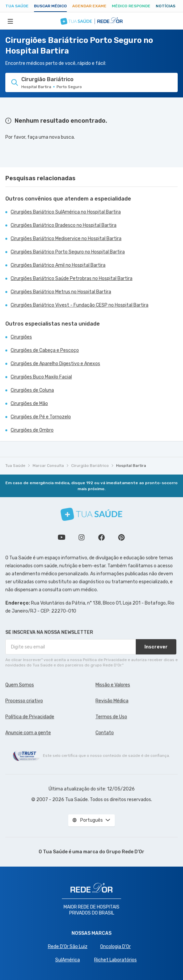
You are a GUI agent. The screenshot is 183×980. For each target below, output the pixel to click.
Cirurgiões (21, 337)
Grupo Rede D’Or (125, 852)
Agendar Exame (89, 6)
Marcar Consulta (48, 466)
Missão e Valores (113, 685)
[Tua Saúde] (91, 514)
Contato (105, 733)
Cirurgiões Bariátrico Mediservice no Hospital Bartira (66, 239)
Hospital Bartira (131, 466)
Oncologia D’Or (115, 947)
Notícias (166, 6)
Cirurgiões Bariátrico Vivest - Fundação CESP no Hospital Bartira (80, 305)
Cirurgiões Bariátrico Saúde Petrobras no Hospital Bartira (72, 279)
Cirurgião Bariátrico (90, 466)
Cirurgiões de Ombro (32, 430)
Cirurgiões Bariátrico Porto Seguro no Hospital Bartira (68, 252)
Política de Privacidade (30, 717)
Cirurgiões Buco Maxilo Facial (41, 377)
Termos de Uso (111, 717)
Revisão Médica (112, 701)
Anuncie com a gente (28, 733)
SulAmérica (68, 960)
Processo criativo (24, 701)
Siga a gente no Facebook (101, 537)
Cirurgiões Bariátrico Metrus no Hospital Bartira (61, 292)
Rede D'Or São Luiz (68, 947)
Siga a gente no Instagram (82, 537)
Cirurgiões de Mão (29, 404)
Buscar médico (50, 6)
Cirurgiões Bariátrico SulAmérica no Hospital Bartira (66, 212)
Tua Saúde (17, 6)
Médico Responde (131, 6)
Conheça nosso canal (62, 537)
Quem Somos (20, 685)
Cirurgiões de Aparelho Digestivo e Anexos (55, 364)
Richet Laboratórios (115, 960)
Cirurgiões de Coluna (32, 390)
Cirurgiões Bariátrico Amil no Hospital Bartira (58, 265)
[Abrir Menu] (10, 21)
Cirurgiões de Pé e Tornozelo (41, 417)
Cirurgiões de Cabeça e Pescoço (45, 350)
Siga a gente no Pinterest (121, 537)
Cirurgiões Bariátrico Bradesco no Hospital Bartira (64, 225)
